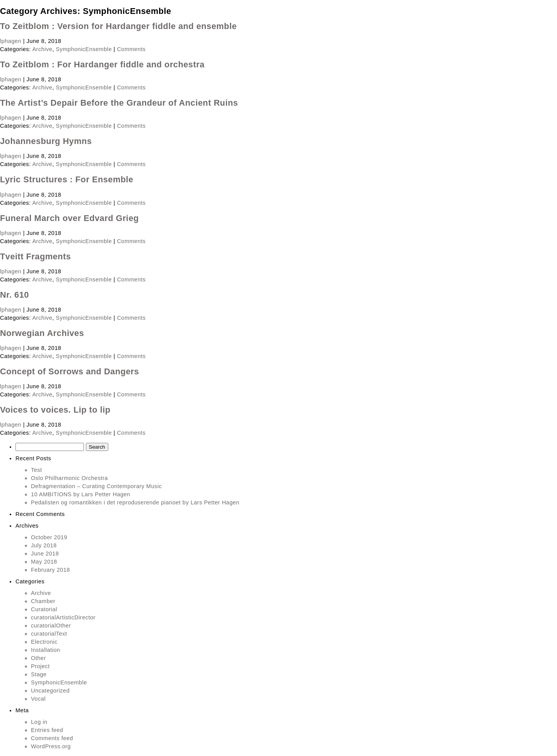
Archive (42, 49)
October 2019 (49, 537)
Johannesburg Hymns (46, 141)
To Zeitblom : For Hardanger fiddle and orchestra (102, 64)
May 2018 (44, 562)
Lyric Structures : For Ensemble (67, 179)
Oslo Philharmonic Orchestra (69, 478)
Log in (39, 722)
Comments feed (52, 738)
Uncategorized (50, 691)
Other (38, 658)
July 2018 (44, 545)
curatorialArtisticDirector (63, 617)
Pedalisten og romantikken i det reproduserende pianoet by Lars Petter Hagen (135, 502)
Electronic (44, 642)
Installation (45, 650)
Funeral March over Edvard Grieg (69, 218)
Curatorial (44, 609)
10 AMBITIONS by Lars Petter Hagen (81, 494)
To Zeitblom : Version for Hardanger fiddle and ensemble (118, 26)
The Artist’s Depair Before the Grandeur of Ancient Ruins (119, 103)
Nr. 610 (15, 295)
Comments (131, 49)
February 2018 (50, 570)
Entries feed (47, 730)
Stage (39, 674)
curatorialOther (51, 626)
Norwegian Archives (42, 333)
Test (37, 470)
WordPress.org (51, 746)
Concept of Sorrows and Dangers (69, 371)
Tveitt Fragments (35, 256)
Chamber (43, 601)
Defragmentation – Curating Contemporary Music (96, 486)
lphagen (11, 41)
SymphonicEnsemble (84, 49)
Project (40, 666)
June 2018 (45, 554)
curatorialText (49, 634)
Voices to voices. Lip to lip (55, 410)
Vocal (38, 699)
